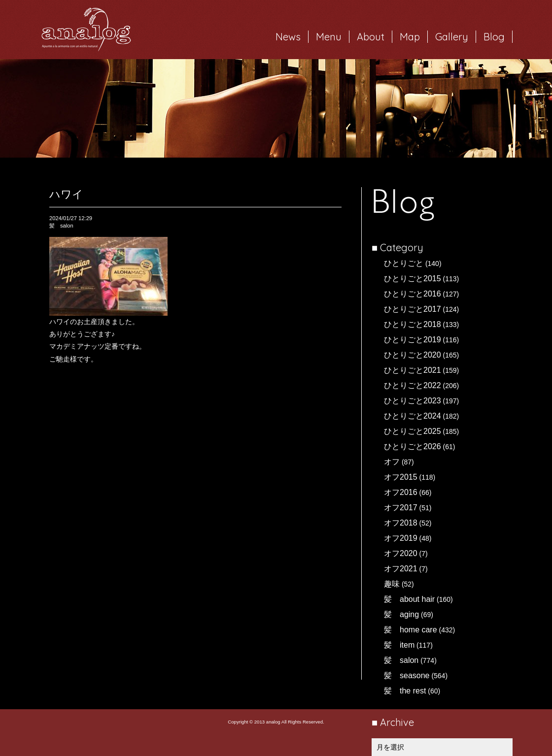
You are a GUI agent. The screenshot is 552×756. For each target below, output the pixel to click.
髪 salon (401, 660)
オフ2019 (401, 538)
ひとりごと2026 (413, 446)
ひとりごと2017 (413, 309)
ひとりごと (404, 263)
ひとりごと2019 (413, 340)
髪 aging (401, 614)
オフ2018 (401, 523)
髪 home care (411, 630)
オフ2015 (401, 477)
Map (410, 37)
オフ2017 (401, 508)
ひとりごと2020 (413, 355)
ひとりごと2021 (413, 370)
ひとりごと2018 (413, 324)
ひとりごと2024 (413, 416)
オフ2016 (401, 492)
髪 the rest (405, 691)
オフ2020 (401, 553)
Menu (329, 37)
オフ (392, 462)
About (371, 37)
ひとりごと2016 (413, 294)
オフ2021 (401, 569)
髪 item (399, 645)
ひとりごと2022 (413, 385)
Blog (494, 37)
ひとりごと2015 (413, 279)
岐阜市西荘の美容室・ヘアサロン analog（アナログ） (86, 30)
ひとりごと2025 (413, 431)
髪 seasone (407, 675)
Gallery (452, 37)
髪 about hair (409, 599)
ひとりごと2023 (413, 401)
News (288, 37)
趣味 (392, 584)
